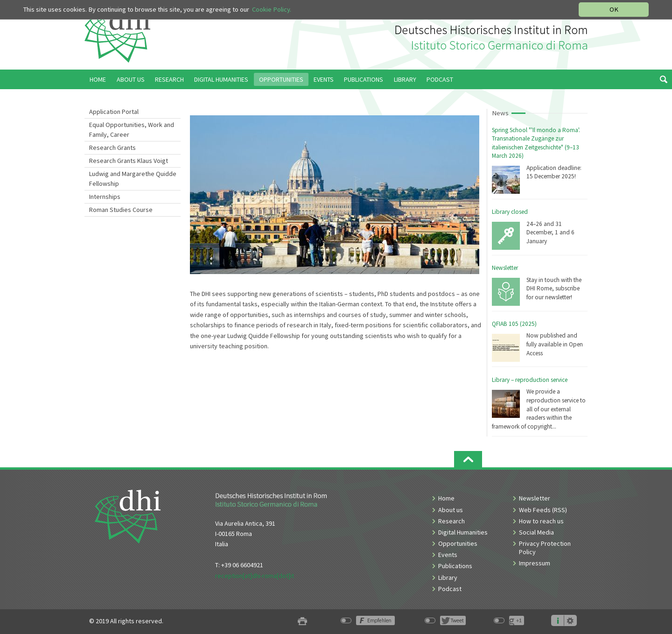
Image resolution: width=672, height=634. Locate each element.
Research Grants (112, 148)
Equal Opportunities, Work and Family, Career (132, 130)
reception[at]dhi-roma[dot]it (255, 576)
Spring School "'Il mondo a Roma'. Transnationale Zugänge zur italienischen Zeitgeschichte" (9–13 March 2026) (536, 143)
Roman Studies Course (121, 210)
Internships (105, 197)
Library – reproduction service (530, 380)
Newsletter (505, 268)
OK (614, 9)
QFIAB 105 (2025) (514, 324)
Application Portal (114, 112)
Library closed (510, 212)
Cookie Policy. (272, 9)
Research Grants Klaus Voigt (129, 161)
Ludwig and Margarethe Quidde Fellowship (133, 179)
